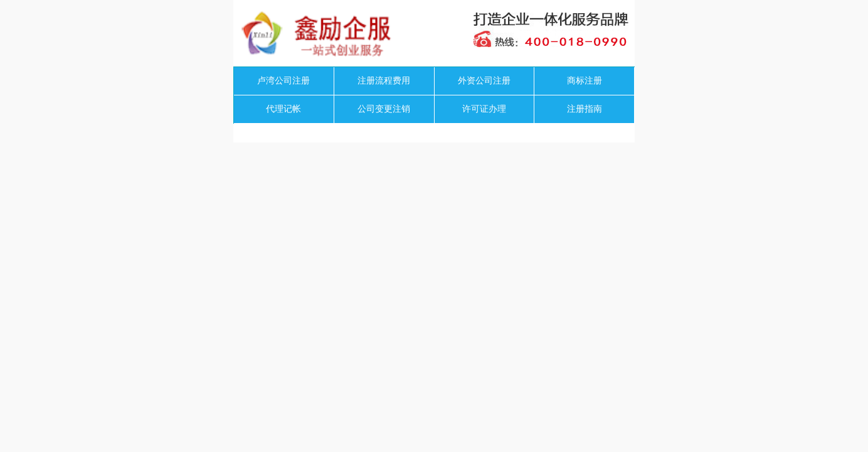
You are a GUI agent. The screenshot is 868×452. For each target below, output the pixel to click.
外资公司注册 (484, 81)
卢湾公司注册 (283, 81)
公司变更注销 (384, 109)
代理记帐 (283, 109)
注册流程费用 (384, 81)
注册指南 (585, 109)
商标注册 (585, 81)
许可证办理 (484, 109)
